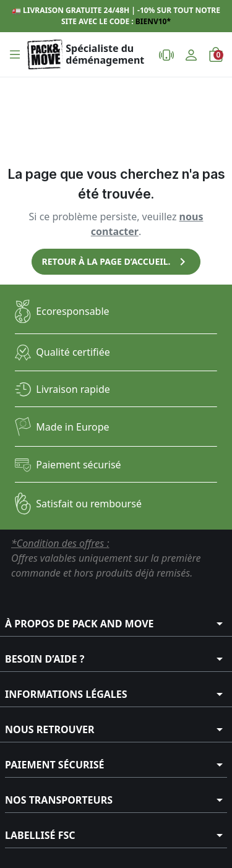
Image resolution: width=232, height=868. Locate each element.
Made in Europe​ (72, 427)
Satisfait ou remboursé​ (89, 504)
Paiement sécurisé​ (78, 465)
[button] (15, 54)
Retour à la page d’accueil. (116, 262)
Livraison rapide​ (73, 389)
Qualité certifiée (73, 352)
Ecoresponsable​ (72, 311)
